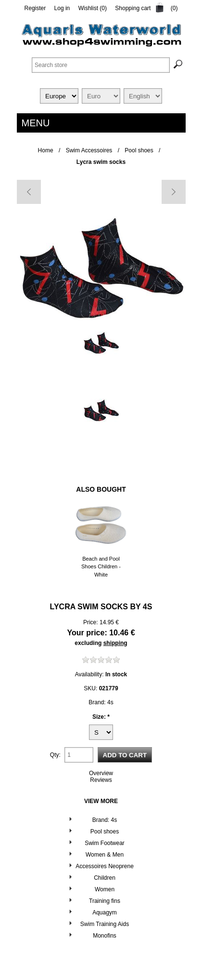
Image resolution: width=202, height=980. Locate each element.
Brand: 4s (105, 820)
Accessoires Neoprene (105, 866)
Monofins (105, 936)
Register (35, 8)
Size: (100, 716)
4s (148, 607)
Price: (91, 622)
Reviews (101, 780)
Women (105, 889)
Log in (62, 8)
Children (105, 878)
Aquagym (105, 913)
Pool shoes (105, 832)
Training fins (105, 901)
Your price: (87, 633)
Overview (101, 773)
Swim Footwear (105, 843)
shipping (115, 643)
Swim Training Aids (105, 924)
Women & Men (105, 855)
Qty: (55, 755)
